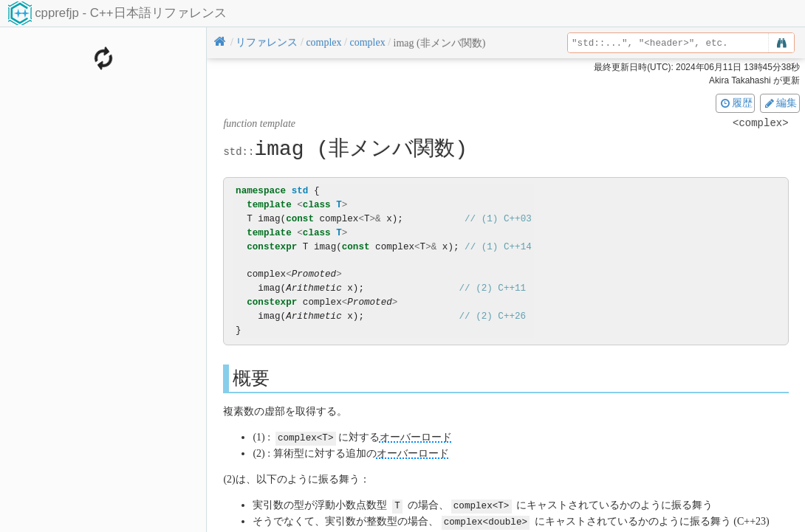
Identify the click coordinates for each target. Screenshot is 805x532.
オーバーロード (416, 437)
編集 (780, 103)
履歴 (736, 103)
